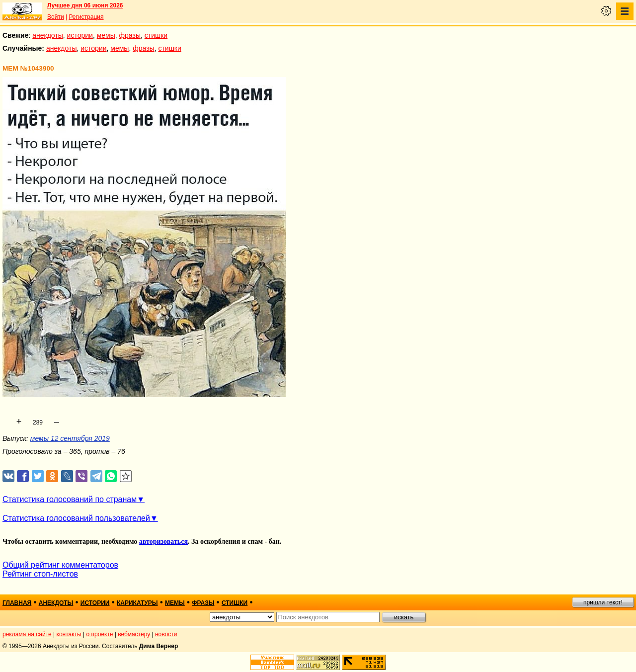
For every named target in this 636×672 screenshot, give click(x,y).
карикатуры (137, 603)
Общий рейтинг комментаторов (60, 565)
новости (166, 634)
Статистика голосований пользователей (76, 518)
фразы (130, 35)
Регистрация (86, 17)
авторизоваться (163, 542)
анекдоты (48, 35)
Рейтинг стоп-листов (40, 574)
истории (80, 35)
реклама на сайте (27, 634)
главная (17, 603)
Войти (56, 17)
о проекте (100, 634)
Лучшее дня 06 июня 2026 (85, 5)
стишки (156, 35)
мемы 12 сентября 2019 (70, 438)
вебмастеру (134, 634)
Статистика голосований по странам (70, 499)
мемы (106, 35)
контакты (69, 634)
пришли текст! (603, 602)
